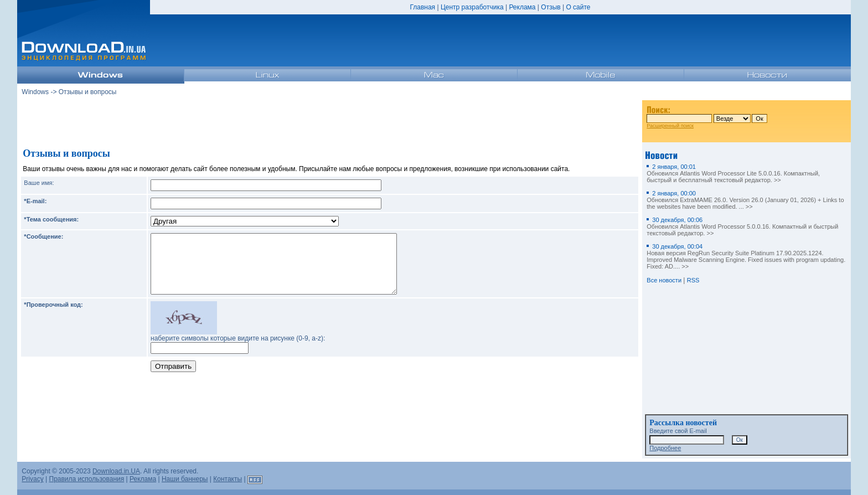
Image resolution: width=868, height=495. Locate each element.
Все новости (664, 280)
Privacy (32, 479)
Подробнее (665, 448)
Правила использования (87, 479)
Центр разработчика (472, 7)
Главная (422, 7)
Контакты (228, 479)
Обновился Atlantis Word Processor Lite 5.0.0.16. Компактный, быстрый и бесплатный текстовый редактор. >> (733, 173)
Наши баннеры (185, 479)
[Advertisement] (330, 121)
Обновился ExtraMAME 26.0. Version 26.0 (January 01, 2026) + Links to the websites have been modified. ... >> (745, 200)
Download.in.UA (116, 471)
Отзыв (551, 7)
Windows (35, 92)
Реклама (522, 7)
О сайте (578, 7)
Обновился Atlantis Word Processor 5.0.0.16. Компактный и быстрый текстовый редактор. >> (742, 226)
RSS (693, 280)
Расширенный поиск (670, 126)
